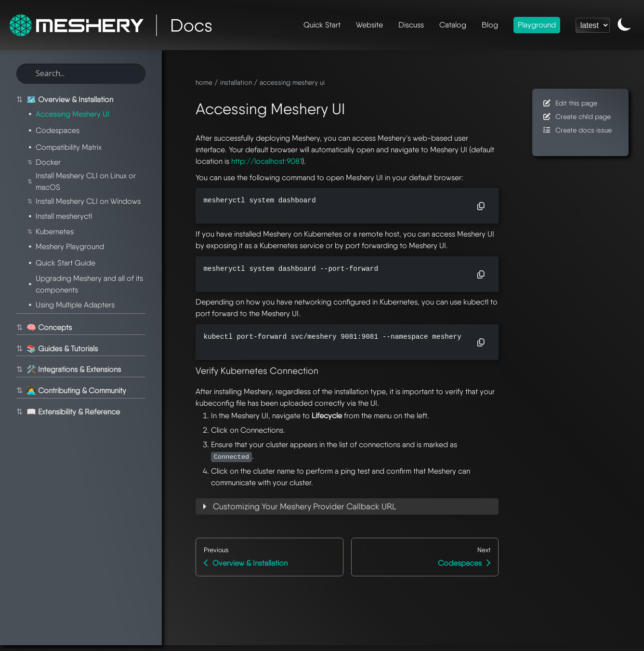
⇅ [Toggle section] (19, 100)
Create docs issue (577, 130)
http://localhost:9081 (267, 161)
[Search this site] (81, 74)
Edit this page (570, 103)
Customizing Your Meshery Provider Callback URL (305, 506)
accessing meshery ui (292, 82)
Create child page (576, 116)
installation (236, 82)
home (204, 82)
